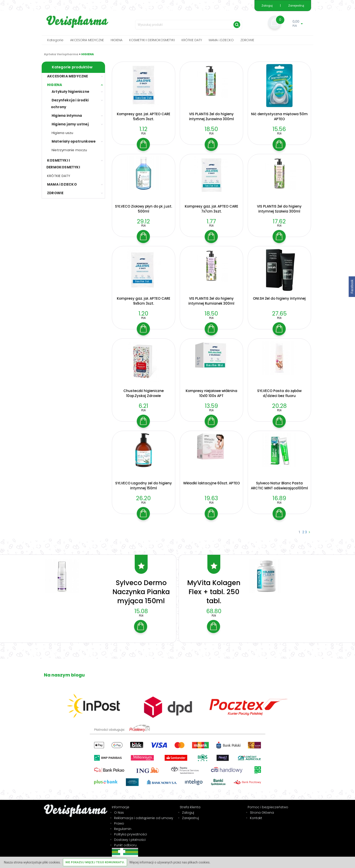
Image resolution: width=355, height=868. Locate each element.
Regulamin (123, 825)
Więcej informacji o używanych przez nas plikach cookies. (170, 862)
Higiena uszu (62, 133)
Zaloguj (267, 6)
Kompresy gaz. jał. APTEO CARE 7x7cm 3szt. (211, 209)
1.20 (143, 314)
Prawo (119, 819)
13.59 (211, 406)
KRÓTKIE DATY (192, 40)
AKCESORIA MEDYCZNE (87, 40)
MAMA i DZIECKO (221, 40)
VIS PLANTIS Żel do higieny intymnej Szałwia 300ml (279, 209)
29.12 (143, 221)
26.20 (143, 498)
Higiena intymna (67, 116)
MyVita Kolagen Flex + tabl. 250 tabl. (214, 588)
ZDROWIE (247, 40)
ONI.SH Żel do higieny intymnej (279, 298)
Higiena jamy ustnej (70, 124)
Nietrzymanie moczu (69, 150)
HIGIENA (117, 40)
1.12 (143, 129)
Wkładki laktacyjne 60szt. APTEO (211, 483)
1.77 (211, 221)
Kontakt (256, 814)
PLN (143, 133)
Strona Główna (262, 808)
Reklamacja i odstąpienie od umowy (144, 814)
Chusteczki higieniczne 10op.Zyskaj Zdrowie (144, 393)
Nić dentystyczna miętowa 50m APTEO (279, 116)
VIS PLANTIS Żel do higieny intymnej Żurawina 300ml (211, 116)
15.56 (279, 129)
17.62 (279, 221)
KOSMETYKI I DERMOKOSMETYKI (152, 40)
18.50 (211, 129)
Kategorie (55, 40)
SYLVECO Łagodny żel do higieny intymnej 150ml (144, 486)
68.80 (214, 607)
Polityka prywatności (131, 830)
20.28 (279, 406)
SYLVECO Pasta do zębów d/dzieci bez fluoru (279, 393)
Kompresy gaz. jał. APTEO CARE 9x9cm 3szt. (144, 301)
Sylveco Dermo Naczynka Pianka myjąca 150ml (141, 588)
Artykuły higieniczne (70, 92)
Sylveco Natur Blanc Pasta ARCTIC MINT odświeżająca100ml (279, 486)
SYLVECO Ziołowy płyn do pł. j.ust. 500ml (144, 209)
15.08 (141, 607)
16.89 (279, 498)
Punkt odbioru (125, 841)
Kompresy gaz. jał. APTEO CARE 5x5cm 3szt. (144, 116)
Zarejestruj (296, 6)
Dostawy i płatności (130, 835)
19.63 (211, 498)
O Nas (119, 808)
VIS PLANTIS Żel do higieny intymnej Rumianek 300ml (211, 301)
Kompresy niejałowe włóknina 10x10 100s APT (211, 393)
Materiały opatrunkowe (74, 141)
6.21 (143, 406)
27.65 (279, 314)
